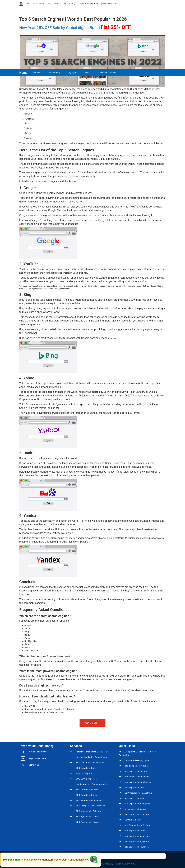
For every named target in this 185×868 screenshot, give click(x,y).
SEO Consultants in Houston (90, 763)
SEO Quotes (54, 3)
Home (23, 73)
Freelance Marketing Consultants (92, 752)
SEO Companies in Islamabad (91, 806)
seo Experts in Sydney (136, 831)
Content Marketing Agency (138, 760)
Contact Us (34, 765)
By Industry (56, 73)
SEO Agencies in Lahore (88, 817)
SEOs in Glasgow (133, 820)
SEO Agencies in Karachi (88, 822)
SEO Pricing (70, 3)
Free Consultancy (35, 3)
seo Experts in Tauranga (137, 847)
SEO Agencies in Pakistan (89, 811)
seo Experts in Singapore (137, 841)
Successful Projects (108, 73)
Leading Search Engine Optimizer (92, 784)
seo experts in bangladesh (138, 782)
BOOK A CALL (92, 723)
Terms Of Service (125, 864)
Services (38, 73)
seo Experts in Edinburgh (137, 814)
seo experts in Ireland (136, 798)
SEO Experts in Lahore (87, 790)
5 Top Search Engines (136, 809)
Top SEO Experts (84, 773)
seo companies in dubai (137, 766)
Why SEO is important (87, 779)
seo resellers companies (137, 777)
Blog (88, 73)
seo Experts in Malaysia (137, 836)
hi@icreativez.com (108, 3)
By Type (73, 73)
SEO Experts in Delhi (86, 768)
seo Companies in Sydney (138, 825)
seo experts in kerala (135, 787)
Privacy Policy (105, 864)
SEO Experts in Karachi (87, 795)
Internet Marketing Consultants (91, 757)
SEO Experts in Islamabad (89, 801)
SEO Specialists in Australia (139, 793)
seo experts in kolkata (136, 771)
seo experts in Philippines (138, 804)
